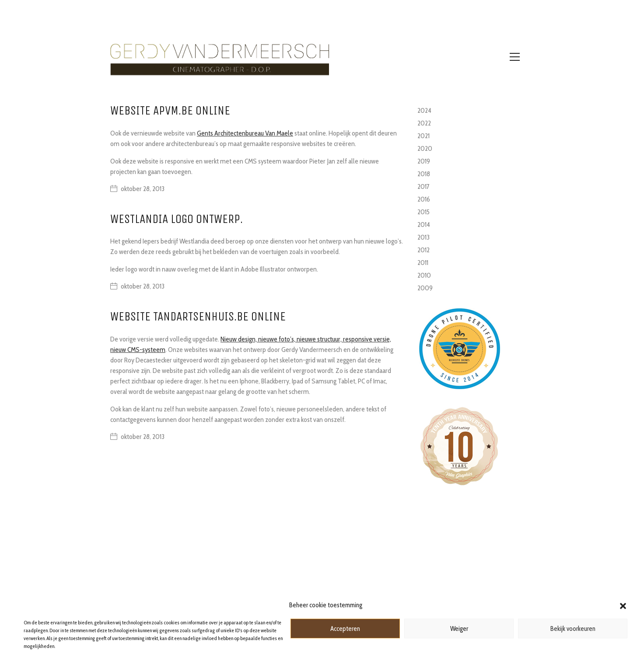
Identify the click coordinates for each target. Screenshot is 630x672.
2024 (424, 110)
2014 (424, 225)
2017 (423, 186)
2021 (423, 136)
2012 (423, 250)
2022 (424, 123)
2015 (423, 212)
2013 (423, 237)
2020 (425, 148)
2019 (424, 161)
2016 (424, 199)
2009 (425, 288)
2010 (424, 275)
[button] (623, 605)
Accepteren (345, 629)
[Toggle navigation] (515, 57)
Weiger (459, 629)
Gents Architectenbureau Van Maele (245, 133)
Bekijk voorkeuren (573, 629)
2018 (424, 174)
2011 (423, 263)
